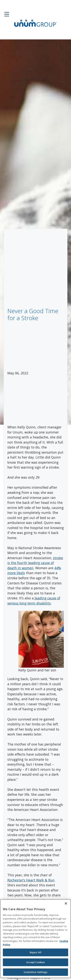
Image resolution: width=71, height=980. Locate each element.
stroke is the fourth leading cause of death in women (35, 563)
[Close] (66, 903)
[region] (35, 939)
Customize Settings (35, 972)
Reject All (35, 952)
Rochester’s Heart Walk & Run (31, 880)
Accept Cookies (36, 962)
